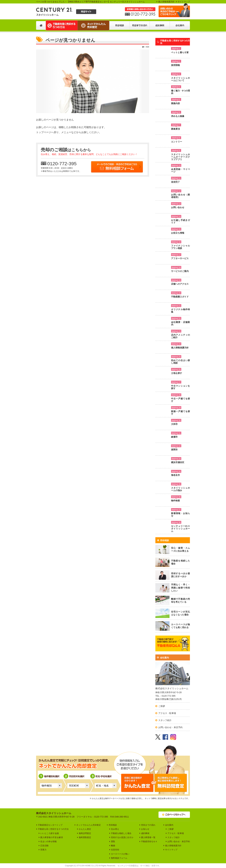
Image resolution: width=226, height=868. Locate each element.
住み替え (115, 829)
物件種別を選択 (50, 778)
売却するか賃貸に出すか (122, 837)
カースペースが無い (120, 854)
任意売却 (115, 850)
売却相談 (163, 540)
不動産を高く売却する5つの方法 (173, 42)
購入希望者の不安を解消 (52, 837)
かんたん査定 (85, 829)
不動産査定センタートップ (50, 825)
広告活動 (44, 846)
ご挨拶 (162, 706)
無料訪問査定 (85, 833)
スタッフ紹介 (165, 720)
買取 (113, 841)
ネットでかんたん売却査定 (89, 825)
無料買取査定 (85, 837)
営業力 (43, 850)
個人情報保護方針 (166, 2)
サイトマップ (184, 2)
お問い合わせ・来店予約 (170, 727)
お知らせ (145, 829)
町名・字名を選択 (103, 778)
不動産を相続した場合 (121, 833)
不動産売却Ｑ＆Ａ (149, 841)
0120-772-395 (59, 163)
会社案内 (163, 658)
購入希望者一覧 (148, 837)
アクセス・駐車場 (167, 713)
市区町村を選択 (75, 778)
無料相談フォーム (119, 858)
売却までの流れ (148, 825)
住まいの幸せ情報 (48, 841)
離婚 (113, 846)
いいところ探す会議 (50, 833)
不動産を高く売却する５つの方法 (53, 829)
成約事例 (145, 833)
